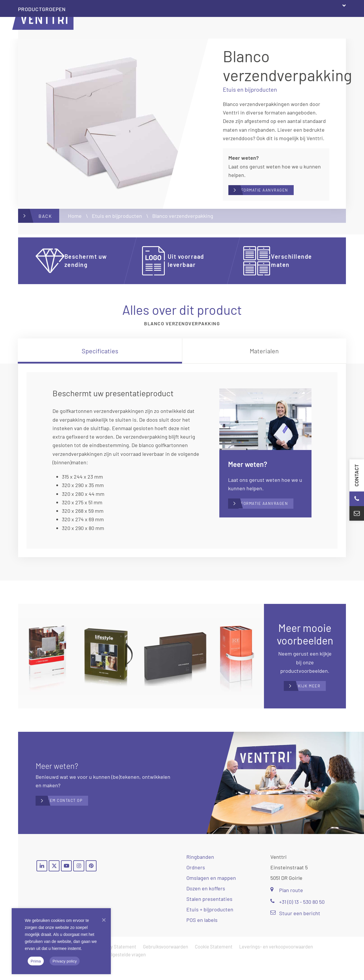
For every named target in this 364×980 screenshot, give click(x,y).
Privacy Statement (117, 962)
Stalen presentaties (209, 915)
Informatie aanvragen (280, 192)
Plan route (287, 906)
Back (45, 220)
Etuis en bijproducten (117, 220)
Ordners (196, 883)
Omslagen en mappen (211, 894)
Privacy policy (65, 961)
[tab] (100, 355)
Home (75, 220)
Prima (36, 961)
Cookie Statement (214, 962)
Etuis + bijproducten (210, 925)
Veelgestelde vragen (125, 970)
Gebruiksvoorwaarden (166, 962)
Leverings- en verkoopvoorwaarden (276, 962)
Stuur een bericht (295, 929)
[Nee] (104, 920)
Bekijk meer (311, 696)
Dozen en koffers (206, 904)
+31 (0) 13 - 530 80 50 (297, 917)
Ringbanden (200, 873)
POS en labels (202, 936)
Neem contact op (79, 816)
